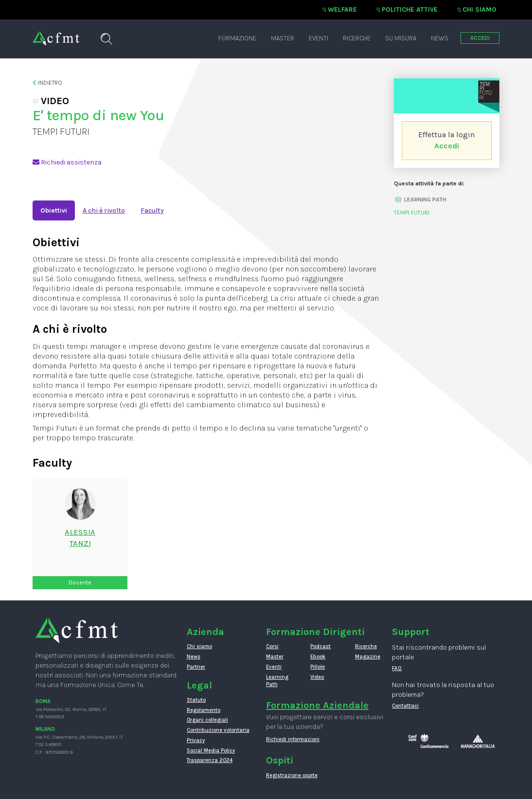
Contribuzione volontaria (218, 730)
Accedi (447, 146)
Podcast (320, 646)
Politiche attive (410, 9)
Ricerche (357, 38)
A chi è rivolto (104, 210)
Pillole (318, 667)
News (440, 38)
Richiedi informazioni (293, 739)
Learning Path (277, 681)
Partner (196, 667)
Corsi (272, 646)
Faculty (152, 210)
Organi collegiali (207, 720)
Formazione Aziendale (317, 705)
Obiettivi (54, 210)
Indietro (47, 83)
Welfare (342, 9)
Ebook (318, 657)
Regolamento (204, 710)
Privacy (196, 740)
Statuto (196, 700)
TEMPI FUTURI (412, 213)
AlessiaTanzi (80, 538)
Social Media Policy (211, 751)
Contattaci (405, 706)
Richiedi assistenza (67, 162)
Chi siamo (479, 9)
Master (283, 38)
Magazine (368, 657)
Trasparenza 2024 (210, 760)
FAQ (397, 668)
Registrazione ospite (292, 775)
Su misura (401, 38)
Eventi (319, 38)
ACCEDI (480, 38)
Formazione (237, 38)
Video (317, 677)
